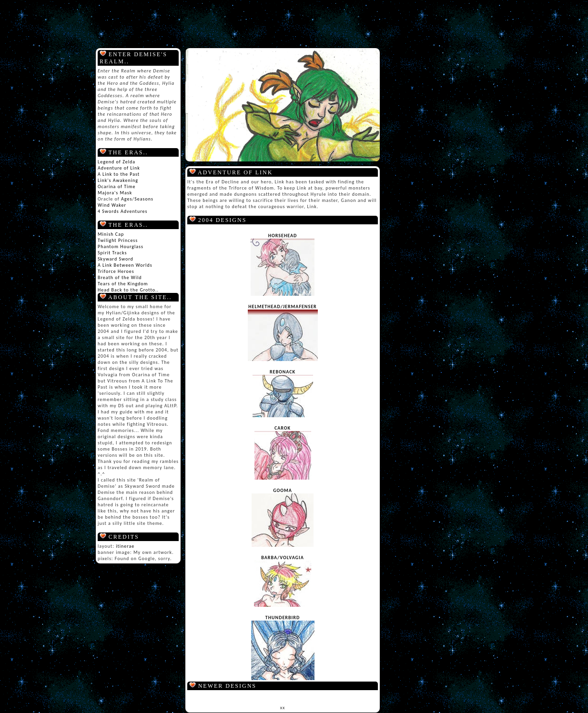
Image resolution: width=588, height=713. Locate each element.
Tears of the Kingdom (123, 284)
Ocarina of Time (117, 186)
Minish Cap (111, 234)
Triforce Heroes (116, 271)
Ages (127, 199)
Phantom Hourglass (121, 246)
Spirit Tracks (112, 253)
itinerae (125, 546)
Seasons (144, 199)
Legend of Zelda (117, 162)
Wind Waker (112, 205)
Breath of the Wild (120, 277)
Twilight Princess (118, 240)
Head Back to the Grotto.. (128, 290)
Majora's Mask (115, 193)
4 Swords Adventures (122, 211)
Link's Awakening (118, 180)
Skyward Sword (116, 259)
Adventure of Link (119, 168)
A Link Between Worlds (125, 265)
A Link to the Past (119, 174)
